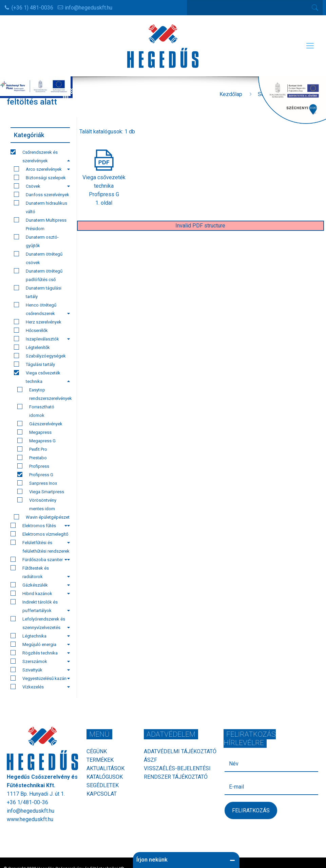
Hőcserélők (31, 330)
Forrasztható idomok (36, 411)
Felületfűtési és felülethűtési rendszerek (40, 548)
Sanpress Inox (37, 483)
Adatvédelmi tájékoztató (180, 751)
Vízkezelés (40, 687)
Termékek (100, 760)
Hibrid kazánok (40, 593)
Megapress (34, 432)
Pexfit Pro (32, 449)
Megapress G (36, 441)
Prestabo (32, 458)
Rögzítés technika (40, 653)
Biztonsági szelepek (40, 178)
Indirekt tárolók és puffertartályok (40, 606)
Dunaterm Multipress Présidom (40, 224)
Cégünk (97, 751)
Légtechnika (40, 636)
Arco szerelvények (42, 169)
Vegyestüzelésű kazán (40, 678)
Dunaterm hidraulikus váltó (41, 207)
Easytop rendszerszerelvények (44, 394)
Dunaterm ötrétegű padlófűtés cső (38, 275)
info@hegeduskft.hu (89, 8)
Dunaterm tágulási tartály (38, 292)
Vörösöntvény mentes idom (37, 504)
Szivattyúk (40, 670)
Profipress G (35, 475)
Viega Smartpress (41, 492)
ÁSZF (150, 760)
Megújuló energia (40, 644)
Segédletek (103, 785)
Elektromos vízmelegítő (40, 535)
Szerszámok (40, 661)
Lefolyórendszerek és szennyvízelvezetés (40, 623)
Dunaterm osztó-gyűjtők (36, 241)
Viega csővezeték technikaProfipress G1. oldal (104, 186)
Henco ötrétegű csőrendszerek (42, 309)
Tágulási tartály (34, 364)
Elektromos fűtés (39, 525)
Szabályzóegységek (40, 356)
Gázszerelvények (40, 424)
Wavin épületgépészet (42, 518)
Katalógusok (105, 777)
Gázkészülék (40, 585)
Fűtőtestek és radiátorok (40, 572)
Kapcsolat (102, 794)
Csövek (42, 186)
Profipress (33, 466)
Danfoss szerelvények (42, 195)
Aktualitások (106, 768)
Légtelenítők (32, 347)
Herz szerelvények (38, 322)
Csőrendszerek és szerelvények (40, 156)
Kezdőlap (231, 94)
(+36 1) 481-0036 (32, 8)
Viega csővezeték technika (42, 377)
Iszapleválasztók (42, 339)
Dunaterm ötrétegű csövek (38, 258)
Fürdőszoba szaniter (39, 559)
